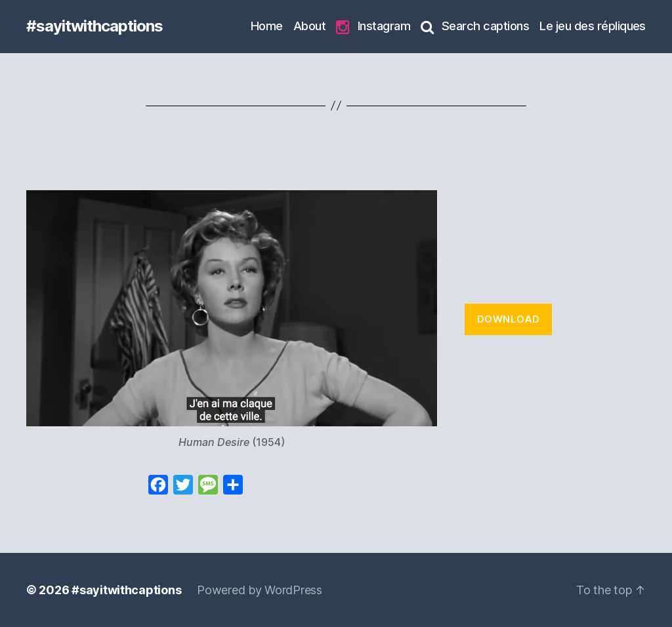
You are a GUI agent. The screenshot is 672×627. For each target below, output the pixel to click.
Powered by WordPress (260, 590)
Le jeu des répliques (593, 26)
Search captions (475, 26)
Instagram (373, 27)
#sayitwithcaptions (94, 26)
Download (509, 319)
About (309, 26)
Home (267, 26)
